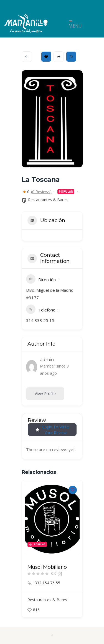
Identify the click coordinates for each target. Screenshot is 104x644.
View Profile (45, 393)
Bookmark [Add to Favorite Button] (46, 57)
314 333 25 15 (40, 320)
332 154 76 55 (47, 583)
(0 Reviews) (41, 192)
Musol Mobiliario (47, 567)
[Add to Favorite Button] (73, 490)
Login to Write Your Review (52, 430)
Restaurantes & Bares (48, 200)
